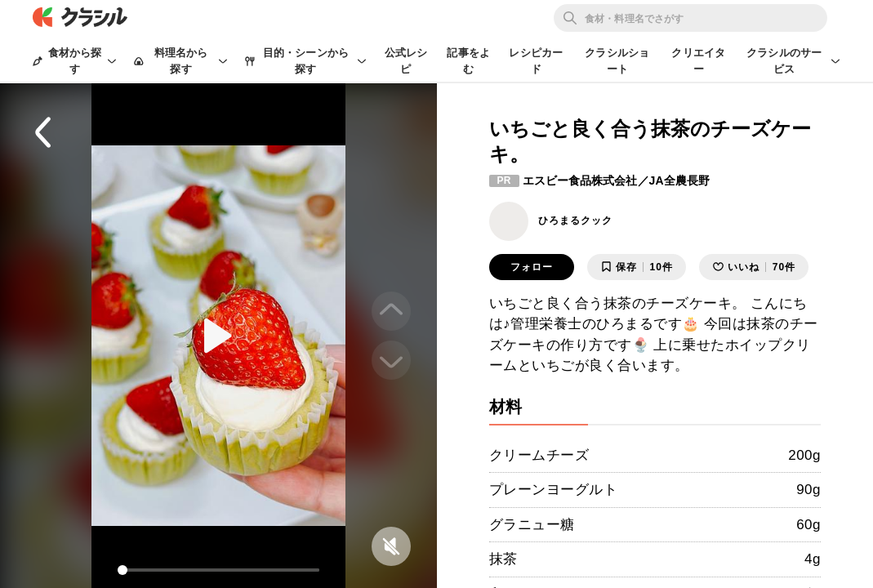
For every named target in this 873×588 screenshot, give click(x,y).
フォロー (532, 267)
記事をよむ (468, 61)
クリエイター (698, 61)
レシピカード (536, 61)
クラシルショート (617, 61)
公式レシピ (406, 61)
